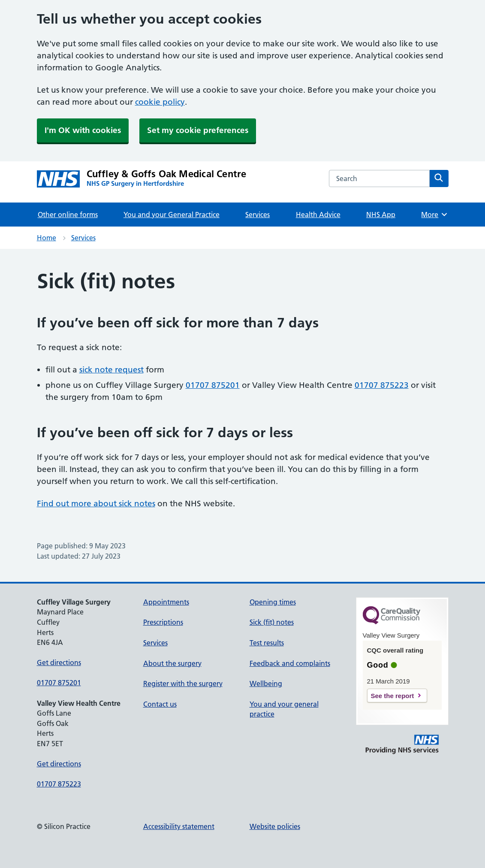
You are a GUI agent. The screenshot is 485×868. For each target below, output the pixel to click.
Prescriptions (163, 622)
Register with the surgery (183, 684)
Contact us (160, 704)
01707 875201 (213, 385)
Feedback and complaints (290, 663)
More (435, 215)
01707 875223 (382, 385)
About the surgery (172, 663)
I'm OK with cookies (83, 130)
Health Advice (318, 215)
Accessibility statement (179, 826)
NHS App (381, 215)
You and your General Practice (172, 215)
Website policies (275, 826)
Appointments (166, 602)
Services (258, 215)
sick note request (111, 370)
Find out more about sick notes (96, 504)
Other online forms (68, 215)
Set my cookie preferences (198, 130)
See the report (393, 696)
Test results (267, 643)
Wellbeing (266, 684)
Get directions (59, 662)
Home (47, 238)
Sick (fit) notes (272, 622)
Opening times (273, 602)
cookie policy (160, 102)
